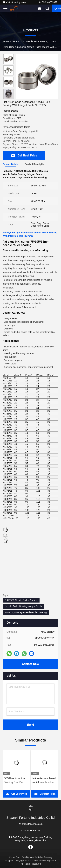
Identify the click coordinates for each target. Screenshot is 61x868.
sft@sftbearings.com (14, 2)
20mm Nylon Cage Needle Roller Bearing (26, 612)
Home (6, 41)
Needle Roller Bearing (37, 41)
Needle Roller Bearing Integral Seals (23, 606)
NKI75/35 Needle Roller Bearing (21, 600)
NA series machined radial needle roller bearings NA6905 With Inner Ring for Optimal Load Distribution (44, 781)
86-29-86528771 (49, 2)
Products (17, 41)
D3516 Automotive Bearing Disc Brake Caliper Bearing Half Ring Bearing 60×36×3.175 (16, 781)
